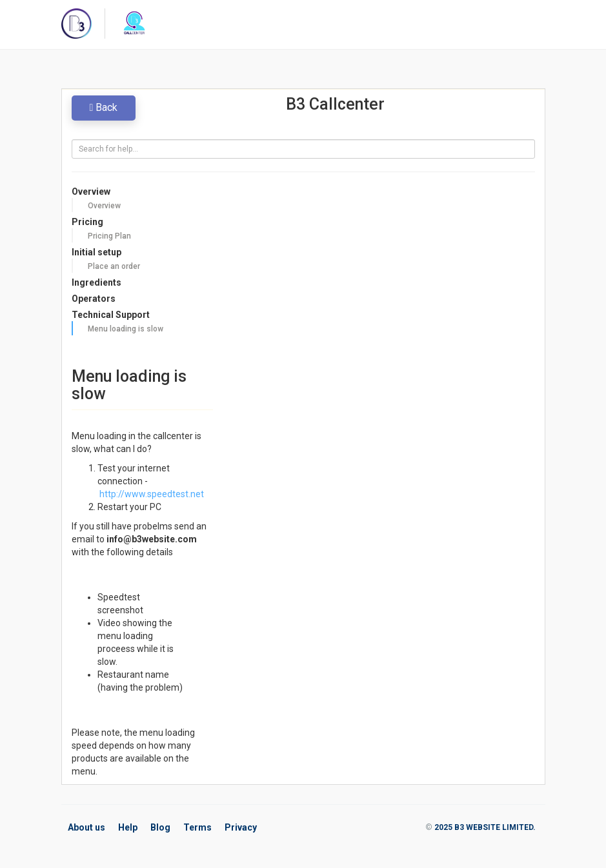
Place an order (114, 266)
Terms (197, 827)
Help (128, 827)
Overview (104, 206)
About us (86, 827)
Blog (160, 827)
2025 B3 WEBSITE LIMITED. (485, 827)
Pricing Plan (109, 236)
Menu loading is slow (126, 329)
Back (104, 107)
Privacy (241, 827)
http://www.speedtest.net (151, 494)
